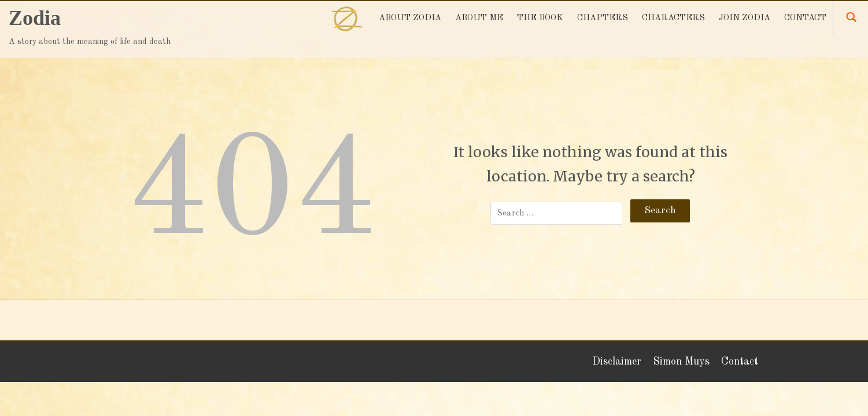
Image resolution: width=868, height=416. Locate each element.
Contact (740, 362)
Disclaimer (617, 362)
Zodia (35, 18)
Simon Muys (681, 362)
